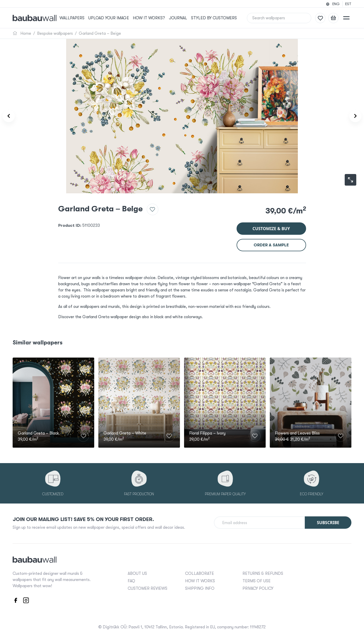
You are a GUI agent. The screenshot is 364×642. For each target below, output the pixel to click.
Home (22, 33)
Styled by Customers (219, 18)
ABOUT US (137, 573)
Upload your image (115, 18)
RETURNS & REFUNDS (263, 573)
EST (348, 4)
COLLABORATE (200, 573)
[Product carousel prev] (12, 116)
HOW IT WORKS (200, 580)
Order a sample (271, 242)
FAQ (131, 580)
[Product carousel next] (352, 116)
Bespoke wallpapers (55, 33)
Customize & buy (271, 225)
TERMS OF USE (257, 580)
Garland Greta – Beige (100, 33)
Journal (183, 18)
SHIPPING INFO (200, 588)
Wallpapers (79, 18)
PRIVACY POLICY (258, 588)
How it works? (155, 18)
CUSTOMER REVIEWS (148, 588)
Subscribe (328, 522)
